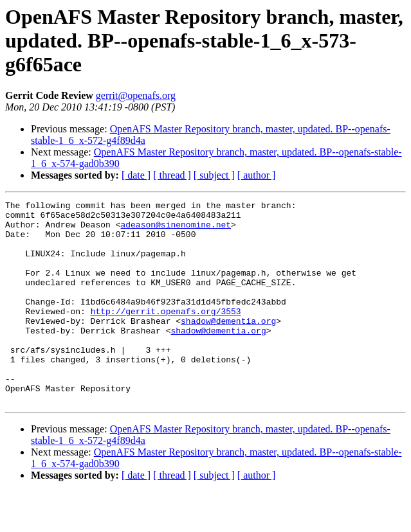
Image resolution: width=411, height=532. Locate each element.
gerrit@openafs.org (136, 95)
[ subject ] (214, 175)
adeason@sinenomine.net (176, 230)
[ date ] (136, 175)
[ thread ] (172, 175)
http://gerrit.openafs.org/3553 (166, 334)
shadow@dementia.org (228, 346)
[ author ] (257, 175)
